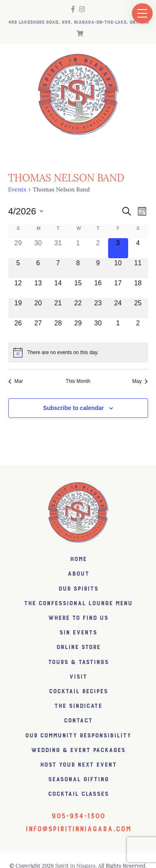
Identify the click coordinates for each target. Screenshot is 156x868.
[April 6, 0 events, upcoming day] (38, 268)
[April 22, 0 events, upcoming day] (78, 308)
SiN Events (78, 633)
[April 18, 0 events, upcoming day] (138, 288)
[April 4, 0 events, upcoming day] (138, 248)
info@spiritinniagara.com (78, 829)
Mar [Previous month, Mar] (16, 381)
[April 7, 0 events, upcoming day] (58, 268)
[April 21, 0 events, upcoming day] (58, 308)
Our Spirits (78, 589)
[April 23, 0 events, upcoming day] (98, 308)
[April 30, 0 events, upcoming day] (98, 328)
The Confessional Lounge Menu (78, 603)
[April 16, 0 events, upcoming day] (98, 288)
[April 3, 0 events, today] (118, 248)
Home (78, 559)
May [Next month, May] (140, 381)
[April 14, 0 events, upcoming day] (58, 288)
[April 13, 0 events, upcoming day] (38, 288)
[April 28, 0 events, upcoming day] (58, 328)
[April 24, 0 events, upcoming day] (118, 308)
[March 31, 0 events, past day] (58, 248)
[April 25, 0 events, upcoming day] (138, 308)
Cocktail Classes (78, 794)
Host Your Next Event (78, 765)
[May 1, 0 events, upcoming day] (118, 328)
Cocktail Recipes (78, 691)
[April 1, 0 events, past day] (78, 248)
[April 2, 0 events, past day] (98, 248)
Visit (78, 677)
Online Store (78, 647)
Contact (78, 721)
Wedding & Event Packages (78, 750)
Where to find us (78, 618)
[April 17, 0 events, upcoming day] (118, 288)
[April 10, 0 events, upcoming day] (118, 268)
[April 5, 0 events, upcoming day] (18, 268)
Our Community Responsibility (78, 736)
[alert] (78, 352)
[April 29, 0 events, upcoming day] (78, 328)
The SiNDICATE (78, 706)
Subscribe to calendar (73, 408)
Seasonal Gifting (78, 779)
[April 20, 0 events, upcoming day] (38, 308)
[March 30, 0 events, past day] (38, 248)
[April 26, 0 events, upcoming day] (18, 328)
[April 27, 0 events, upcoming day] (38, 328)
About (78, 574)
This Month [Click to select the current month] (78, 381)
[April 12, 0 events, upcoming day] (18, 288)
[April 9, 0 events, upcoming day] (98, 268)
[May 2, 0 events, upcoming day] (138, 328)
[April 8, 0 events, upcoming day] (78, 268)
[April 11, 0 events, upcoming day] (138, 268)
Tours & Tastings (78, 662)
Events (17, 189)
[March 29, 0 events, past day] (18, 248)
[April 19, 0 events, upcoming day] (18, 308)
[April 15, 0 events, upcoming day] (78, 288)
